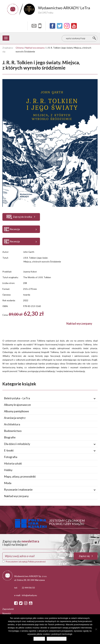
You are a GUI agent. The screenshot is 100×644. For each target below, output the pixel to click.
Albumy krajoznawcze (17, 405)
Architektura (12, 424)
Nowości (7, 614)
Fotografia (11, 457)
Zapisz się (86, 556)
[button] (21, 229)
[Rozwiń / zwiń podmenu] (95, 398)
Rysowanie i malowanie (18, 489)
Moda (8, 483)
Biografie (10, 437)
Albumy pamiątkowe (16, 411)
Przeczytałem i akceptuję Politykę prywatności (26, 562)
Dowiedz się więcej (57, 639)
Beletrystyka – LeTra (17, 398)
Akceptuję (39, 639)
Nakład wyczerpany (35, 48)
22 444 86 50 (28, 588)
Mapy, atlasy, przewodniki (20, 476)
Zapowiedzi (8, 609)
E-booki (9, 450)
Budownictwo (13, 431)
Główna (20, 48)
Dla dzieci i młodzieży (17, 444)
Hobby (8, 470)
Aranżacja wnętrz (15, 418)
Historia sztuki (13, 463)
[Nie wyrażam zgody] (96, 629)
